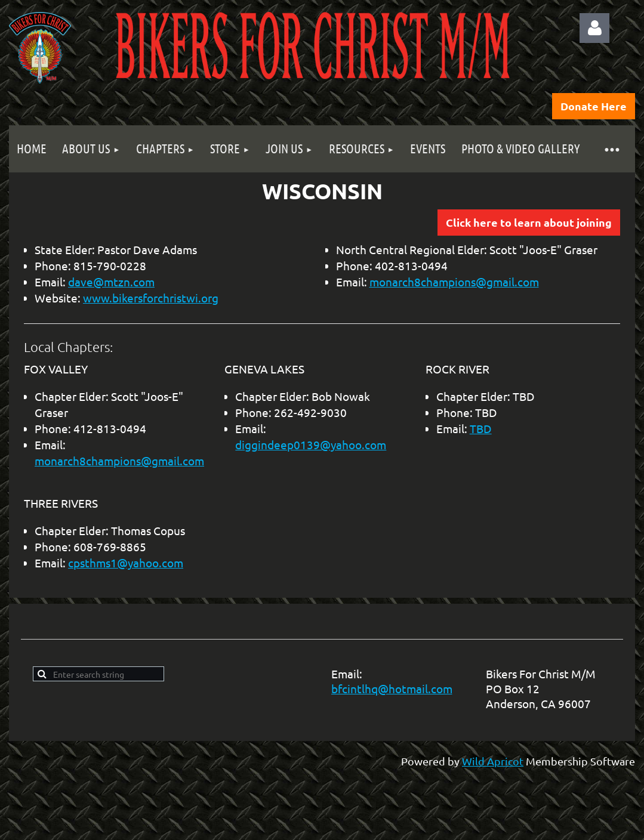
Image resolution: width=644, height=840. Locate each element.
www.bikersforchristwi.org (151, 298)
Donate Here (594, 106)
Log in (594, 28)
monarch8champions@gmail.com (454, 282)
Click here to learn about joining (529, 222)
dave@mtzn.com (111, 282)
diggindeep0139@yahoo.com (311, 444)
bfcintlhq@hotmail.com (392, 688)
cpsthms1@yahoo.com (126, 563)
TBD (481, 428)
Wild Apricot (493, 761)
